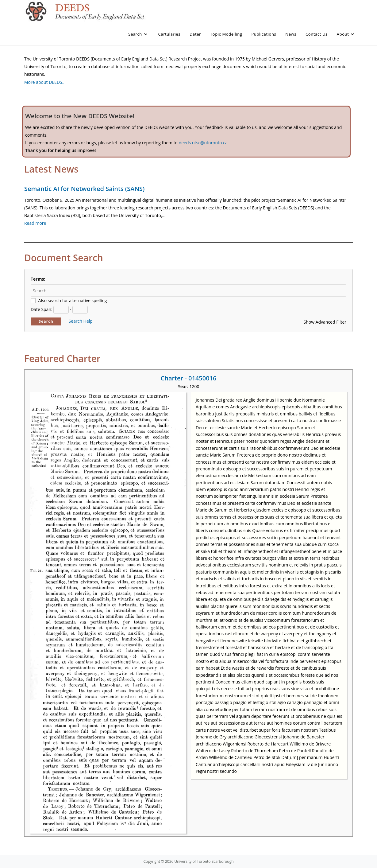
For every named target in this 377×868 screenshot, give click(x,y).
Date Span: (42, 309)
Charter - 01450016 (189, 378)
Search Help (81, 321)
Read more (35, 223)
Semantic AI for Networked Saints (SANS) (84, 189)
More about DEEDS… (45, 82)
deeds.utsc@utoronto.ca (203, 143)
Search (46, 321)
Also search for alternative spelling (73, 300)
